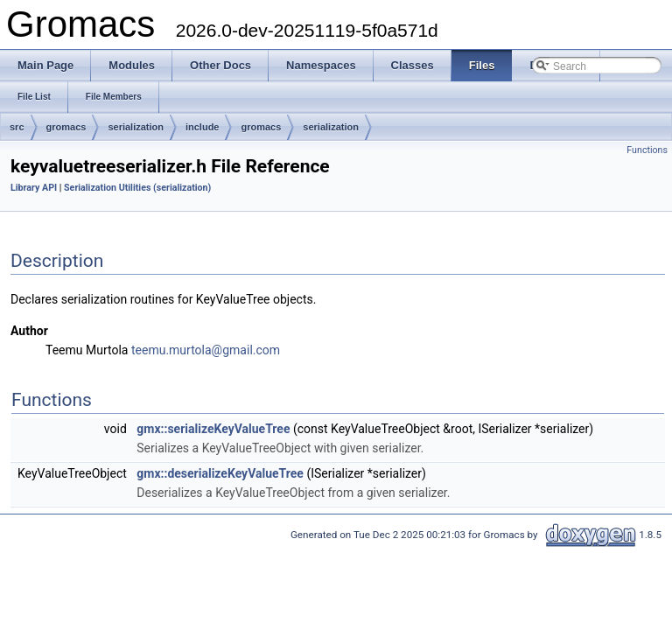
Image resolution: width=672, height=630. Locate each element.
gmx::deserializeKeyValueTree (220, 473)
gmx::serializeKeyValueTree (213, 429)
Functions (647, 150)
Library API (34, 188)
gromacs (66, 127)
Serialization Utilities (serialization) (137, 188)
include (203, 127)
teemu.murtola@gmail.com (206, 350)
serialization (136, 127)
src (17, 127)
